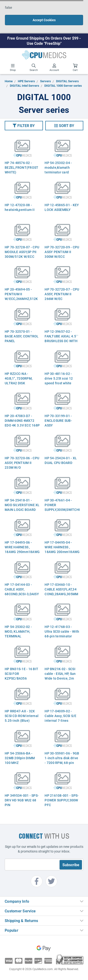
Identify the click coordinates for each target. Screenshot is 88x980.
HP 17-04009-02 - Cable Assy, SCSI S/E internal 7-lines (60, 716)
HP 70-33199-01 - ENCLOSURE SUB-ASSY (58, 420)
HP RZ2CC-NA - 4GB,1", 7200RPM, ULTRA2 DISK (19, 378)
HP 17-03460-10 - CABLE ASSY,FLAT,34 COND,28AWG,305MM (61, 589)
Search (34, 68)
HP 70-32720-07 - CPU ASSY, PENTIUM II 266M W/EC (62, 294)
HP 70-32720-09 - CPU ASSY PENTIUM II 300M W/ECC (62, 252)
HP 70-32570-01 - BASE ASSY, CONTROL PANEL (22, 336)
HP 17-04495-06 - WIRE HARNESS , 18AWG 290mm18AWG (22, 547)
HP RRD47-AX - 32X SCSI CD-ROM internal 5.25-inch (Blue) (22, 716)
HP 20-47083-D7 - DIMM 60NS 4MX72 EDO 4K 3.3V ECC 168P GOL (22, 423)
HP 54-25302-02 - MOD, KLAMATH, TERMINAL (18, 631)
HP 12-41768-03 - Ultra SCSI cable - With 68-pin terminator (62, 631)
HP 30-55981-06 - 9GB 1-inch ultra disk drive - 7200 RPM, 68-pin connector (62, 760)
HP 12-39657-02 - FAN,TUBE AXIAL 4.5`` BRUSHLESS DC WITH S (61, 338)
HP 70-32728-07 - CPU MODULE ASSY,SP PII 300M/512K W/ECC (22, 252)
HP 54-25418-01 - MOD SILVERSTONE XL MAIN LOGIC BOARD (22, 505)
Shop (13, 68)
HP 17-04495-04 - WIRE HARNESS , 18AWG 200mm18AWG (62, 547)
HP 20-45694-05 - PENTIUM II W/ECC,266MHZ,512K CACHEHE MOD (21, 296)
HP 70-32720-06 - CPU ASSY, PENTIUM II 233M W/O (22, 463)
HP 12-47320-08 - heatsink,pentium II (20, 207)
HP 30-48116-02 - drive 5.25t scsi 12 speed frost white (59, 378)
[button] (24, 126)
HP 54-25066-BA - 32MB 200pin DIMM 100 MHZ (20, 758)
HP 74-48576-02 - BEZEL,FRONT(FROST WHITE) (21, 167)
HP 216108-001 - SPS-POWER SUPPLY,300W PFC (62, 800)
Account (54, 68)
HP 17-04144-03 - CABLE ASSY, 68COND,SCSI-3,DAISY (22, 589)
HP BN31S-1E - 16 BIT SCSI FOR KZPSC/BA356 (21, 674)
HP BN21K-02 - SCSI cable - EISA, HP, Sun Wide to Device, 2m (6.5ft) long (60, 676)
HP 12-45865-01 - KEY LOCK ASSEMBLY (62, 207)
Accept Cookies (44, 20)
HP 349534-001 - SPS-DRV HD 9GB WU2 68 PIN (22, 800)
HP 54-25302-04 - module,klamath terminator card (58, 167)
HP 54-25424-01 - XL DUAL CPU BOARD (61, 460)
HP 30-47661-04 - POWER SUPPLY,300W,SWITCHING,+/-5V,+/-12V (62, 505)
